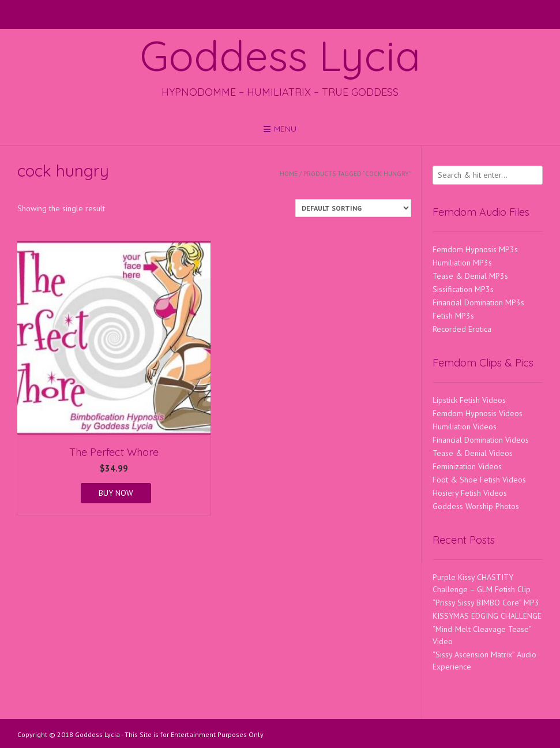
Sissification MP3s (463, 289)
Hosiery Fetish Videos (470, 493)
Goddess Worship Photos (476, 506)
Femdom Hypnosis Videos (478, 413)
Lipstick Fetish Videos (469, 400)
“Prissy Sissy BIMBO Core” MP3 (486, 603)
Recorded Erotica (462, 329)
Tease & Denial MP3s (470, 276)
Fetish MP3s (453, 316)
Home (289, 174)
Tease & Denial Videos (473, 453)
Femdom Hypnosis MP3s (475, 249)
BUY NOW (116, 493)
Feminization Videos (467, 466)
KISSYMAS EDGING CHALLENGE (487, 616)
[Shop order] (353, 208)
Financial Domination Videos (481, 440)
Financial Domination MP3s (478, 302)
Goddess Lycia (280, 55)
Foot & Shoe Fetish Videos (479, 480)
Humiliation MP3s (462, 263)
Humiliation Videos (465, 427)
